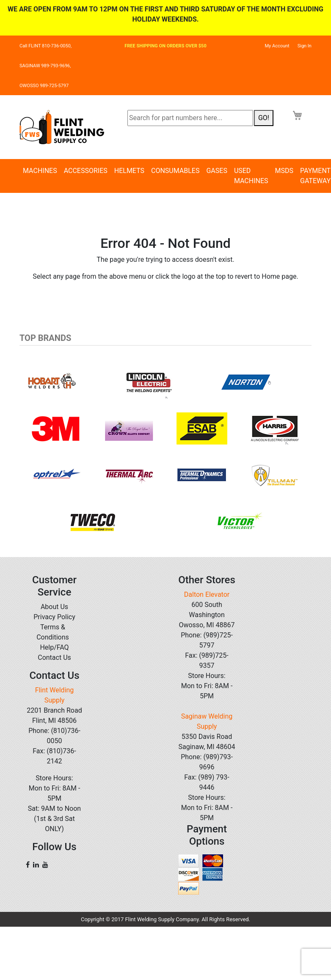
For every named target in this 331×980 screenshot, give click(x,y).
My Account (277, 46)
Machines (40, 171)
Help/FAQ (54, 647)
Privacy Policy (54, 617)
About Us (54, 607)
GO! (264, 118)
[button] (41, 451)
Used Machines (251, 176)
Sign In (305, 46)
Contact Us (54, 657)
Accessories (86, 171)
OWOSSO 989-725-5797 (44, 86)
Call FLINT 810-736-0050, (46, 46)
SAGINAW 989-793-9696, (45, 66)
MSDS (284, 171)
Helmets (129, 171)
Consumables (175, 171)
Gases (217, 171)
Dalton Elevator (207, 594)
